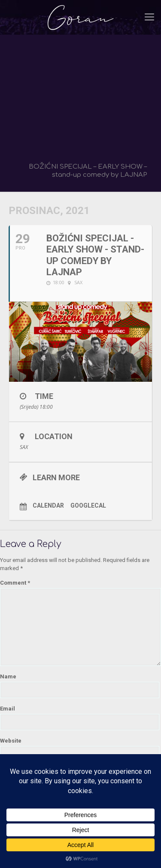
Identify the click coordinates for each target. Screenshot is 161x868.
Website (11, 741)
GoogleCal (88, 505)
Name (8, 676)
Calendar (48, 505)
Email (8, 709)
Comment (15, 583)
